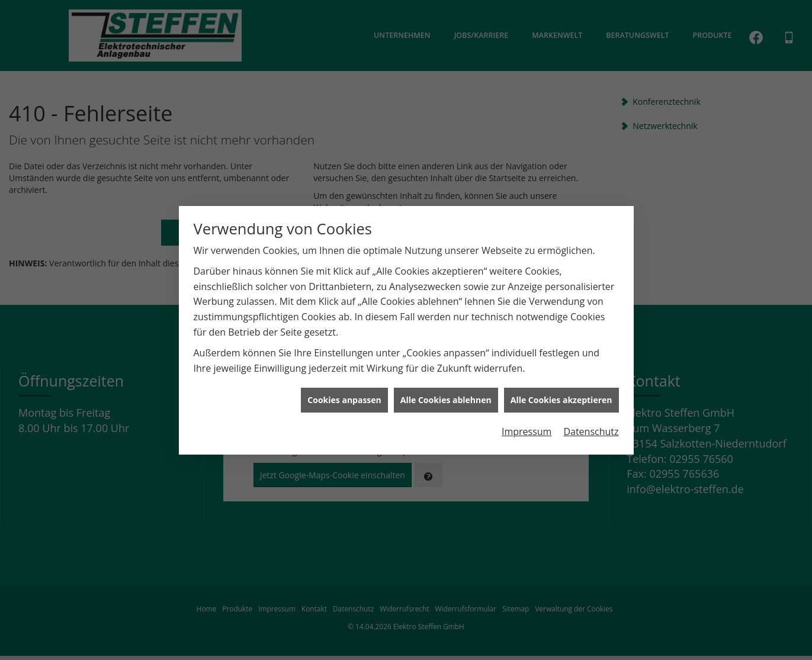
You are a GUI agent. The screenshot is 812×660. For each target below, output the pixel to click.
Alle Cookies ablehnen (446, 397)
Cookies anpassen (344, 397)
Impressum (527, 429)
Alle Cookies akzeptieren (561, 397)
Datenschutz (591, 429)
